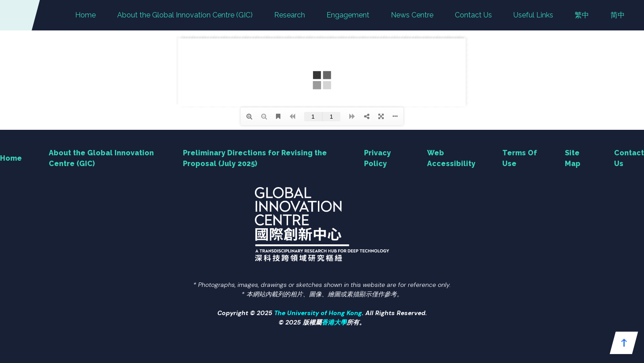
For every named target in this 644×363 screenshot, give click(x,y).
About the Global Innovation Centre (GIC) (185, 15)
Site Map (573, 158)
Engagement (348, 15)
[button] (624, 343)
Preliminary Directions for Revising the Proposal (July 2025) (255, 158)
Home (85, 15)
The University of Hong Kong (318, 313)
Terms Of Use (520, 158)
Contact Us (473, 15)
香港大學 (334, 322)
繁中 (582, 15)
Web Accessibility (451, 158)
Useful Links (533, 15)
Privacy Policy (377, 158)
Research (290, 15)
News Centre (412, 15)
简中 (618, 15)
